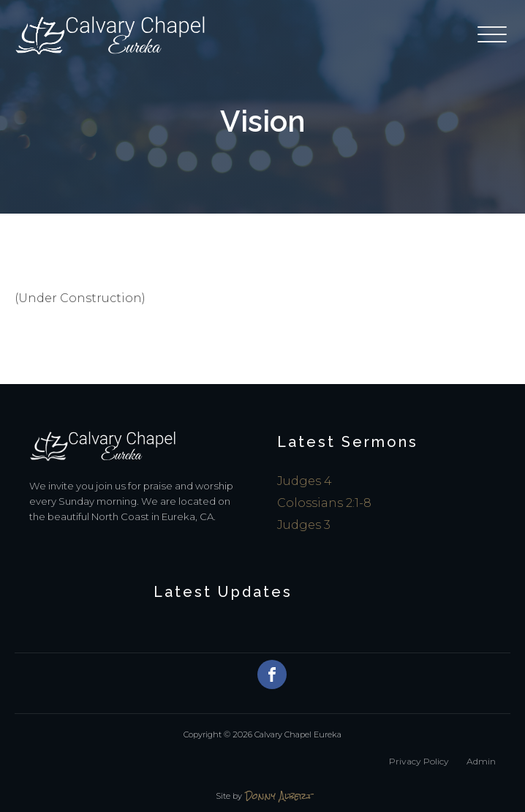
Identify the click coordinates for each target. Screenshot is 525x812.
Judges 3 (304, 525)
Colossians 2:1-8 (324, 503)
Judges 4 (305, 481)
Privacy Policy (419, 761)
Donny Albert (279, 796)
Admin (481, 761)
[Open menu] (494, 35)
